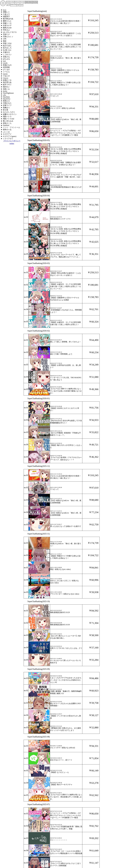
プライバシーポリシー (12, 141)
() (12, 2)
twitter (12, 143)
